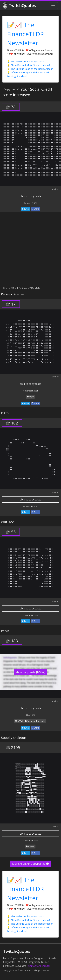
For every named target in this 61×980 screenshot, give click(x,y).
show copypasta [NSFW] (30, 672)
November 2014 (31, 841)
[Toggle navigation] (53, 6)
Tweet (25, 209)
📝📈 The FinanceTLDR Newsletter (25, 34)
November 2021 (31, 391)
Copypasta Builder (39, 962)
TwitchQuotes (19, 6)
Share (35, 209)
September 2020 (31, 506)
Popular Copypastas (36, 958)
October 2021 (30, 203)
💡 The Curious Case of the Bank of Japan (30, 69)
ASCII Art (22, 962)
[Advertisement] (30, 251)
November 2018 (31, 615)
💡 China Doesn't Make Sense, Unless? (29, 65)
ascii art (56, 189)
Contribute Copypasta (15, 966)
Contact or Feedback (39, 966)
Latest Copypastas (13, 958)
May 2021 (31, 715)
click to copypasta (31, 196)
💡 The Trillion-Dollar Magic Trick (25, 61)
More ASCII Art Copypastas (31, 864)
